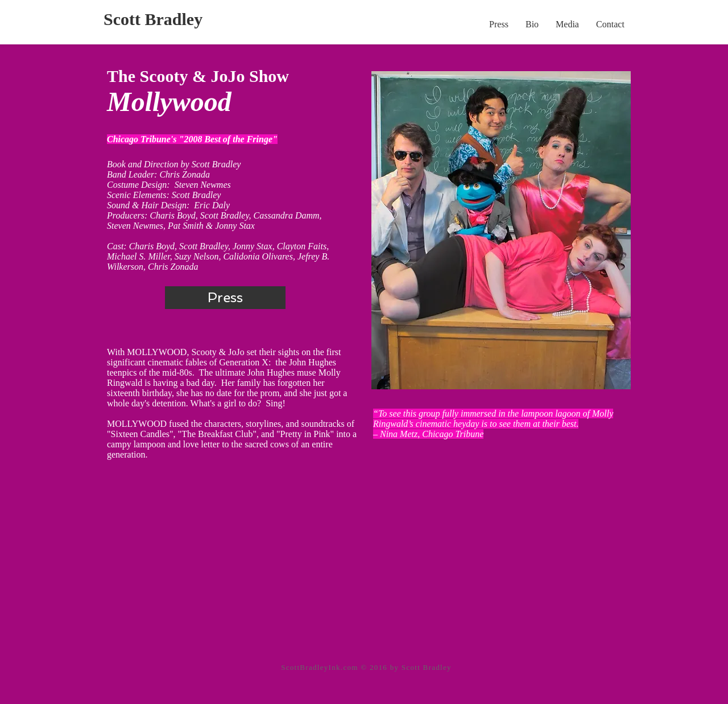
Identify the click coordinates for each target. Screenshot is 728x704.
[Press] (225, 298)
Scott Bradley (153, 19)
